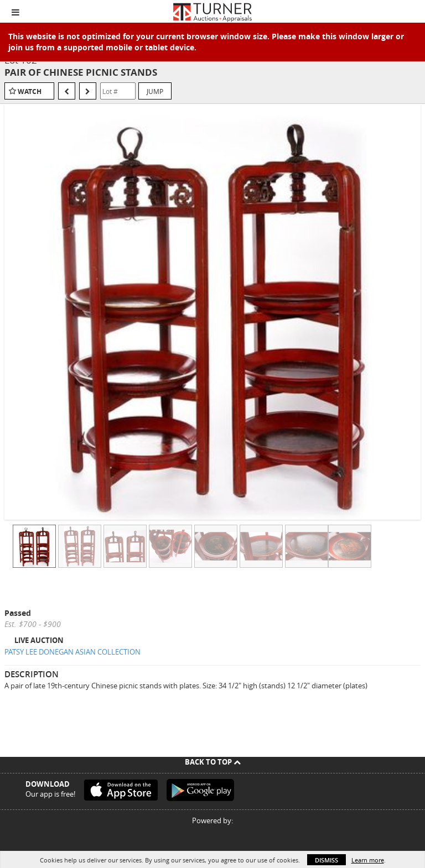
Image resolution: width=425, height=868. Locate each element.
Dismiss (326, 860)
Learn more (368, 860)
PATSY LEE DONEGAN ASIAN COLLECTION (72, 652)
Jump (155, 91)
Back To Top (213, 762)
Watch (30, 91)
